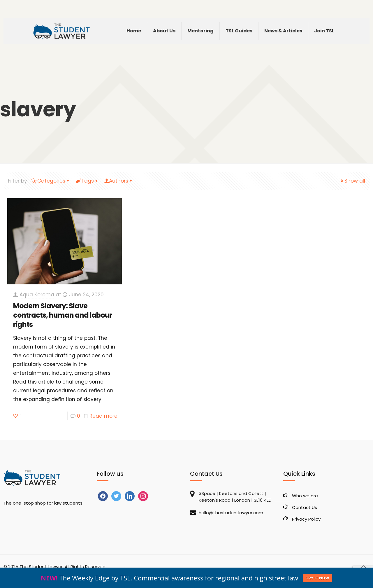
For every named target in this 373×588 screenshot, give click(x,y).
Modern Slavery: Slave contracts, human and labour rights (63, 315)
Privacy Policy (306, 519)
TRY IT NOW (317, 578)
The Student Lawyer (41, 567)
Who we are (305, 496)
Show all (352, 181)
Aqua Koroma (37, 295)
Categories (51, 181)
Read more (103, 416)
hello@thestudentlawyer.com (231, 513)
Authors (119, 181)
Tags (87, 181)
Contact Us (305, 507)
